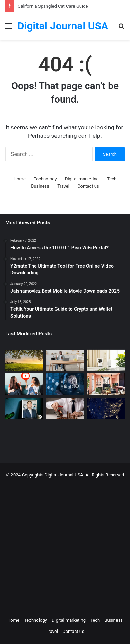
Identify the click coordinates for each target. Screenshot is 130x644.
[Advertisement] (65, 546)
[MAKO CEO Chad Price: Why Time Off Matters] (24, 408)
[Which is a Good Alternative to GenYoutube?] (24, 384)
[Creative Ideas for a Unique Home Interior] (106, 384)
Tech (112, 179)
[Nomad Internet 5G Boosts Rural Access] (106, 409)
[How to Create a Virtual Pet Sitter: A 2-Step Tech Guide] (106, 360)
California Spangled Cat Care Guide (53, 6)
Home (20, 179)
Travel (63, 186)
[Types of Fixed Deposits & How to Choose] (65, 409)
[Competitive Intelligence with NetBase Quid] (65, 384)
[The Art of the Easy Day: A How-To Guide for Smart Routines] (65, 360)
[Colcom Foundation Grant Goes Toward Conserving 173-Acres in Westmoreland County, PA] (24, 360)
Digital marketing (82, 179)
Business (40, 186)
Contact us (88, 186)
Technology (45, 179)
